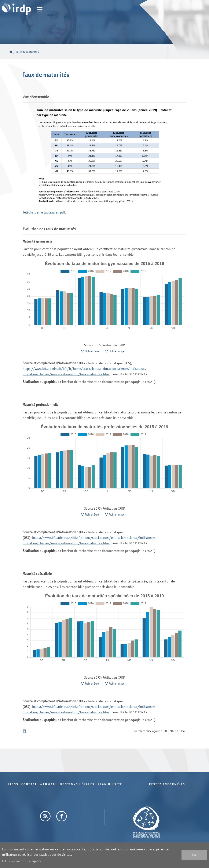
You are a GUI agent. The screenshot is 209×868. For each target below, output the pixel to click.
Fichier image (117, 352)
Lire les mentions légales (23, 861)
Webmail (48, 788)
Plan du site (110, 788)
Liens (13, 788)
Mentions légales (77, 788)
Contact (29, 788)
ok (194, 855)
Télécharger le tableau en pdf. (44, 212)
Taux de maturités (27, 52)
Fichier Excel (92, 352)
